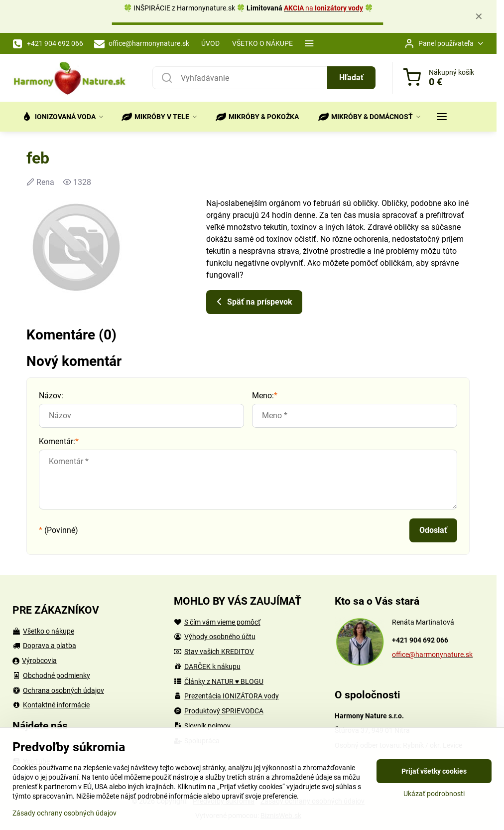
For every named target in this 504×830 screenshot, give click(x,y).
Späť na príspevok (253, 302)
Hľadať (351, 78)
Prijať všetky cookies (434, 771)
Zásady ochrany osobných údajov (64, 813)
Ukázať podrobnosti (434, 794)
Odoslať (433, 530)
